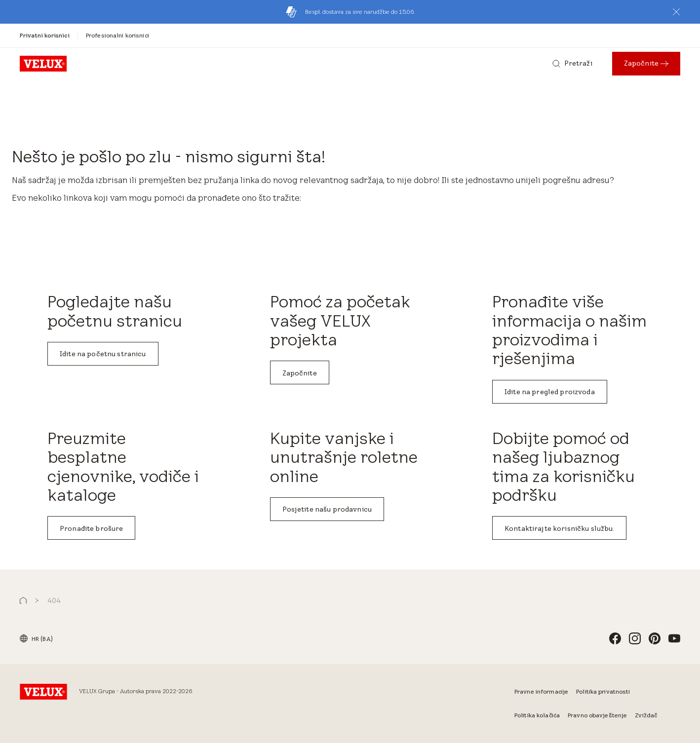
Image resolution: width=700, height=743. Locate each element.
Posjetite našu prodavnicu (327, 509)
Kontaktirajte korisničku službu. (559, 528)
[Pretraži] (572, 64)
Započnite (300, 373)
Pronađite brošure (91, 528)
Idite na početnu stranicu (103, 354)
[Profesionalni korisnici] (117, 35)
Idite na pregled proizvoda (550, 392)
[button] (676, 12)
